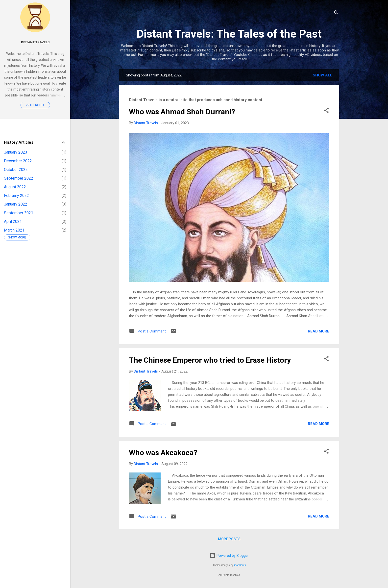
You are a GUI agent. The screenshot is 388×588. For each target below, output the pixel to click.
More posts (229, 539)
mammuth (240, 565)
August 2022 (15, 187)
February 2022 (16, 196)
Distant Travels (35, 42)
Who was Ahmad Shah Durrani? (182, 112)
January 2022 (16, 204)
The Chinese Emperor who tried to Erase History (210, 360)
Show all (323, 75)
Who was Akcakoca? (163, 453)
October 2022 (16, 170)
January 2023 (16, 152)
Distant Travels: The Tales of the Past (229, 34)
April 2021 (13, 222)
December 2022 (18, 161)
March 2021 (14, 230)
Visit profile (35, 105)
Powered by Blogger (229, 556)
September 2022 (19, 178)
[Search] (336, 13)
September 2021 (19, 213)
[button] (326, 111)
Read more (319, 331)
